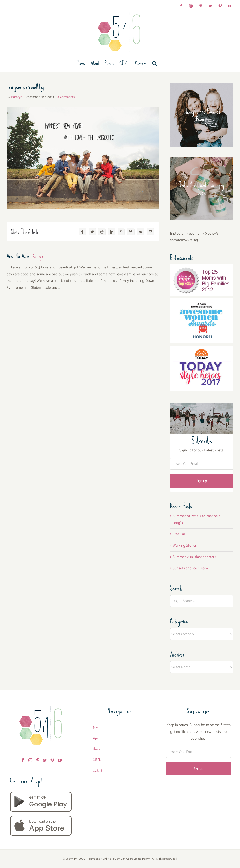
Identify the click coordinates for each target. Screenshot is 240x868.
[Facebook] (23, 760)
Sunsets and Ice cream (190, 568)
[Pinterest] (38, 760)
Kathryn (17, 97)
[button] (155, 63)
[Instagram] (30, 760)
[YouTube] (60, 760)
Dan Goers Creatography (135, 859)
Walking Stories (185, 546)
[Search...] (202, 601)
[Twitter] (45, 760)
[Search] (176, 601)
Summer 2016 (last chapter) (194, 557)
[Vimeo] (52, 760)
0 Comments (66, 97)
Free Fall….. (181, 534)
